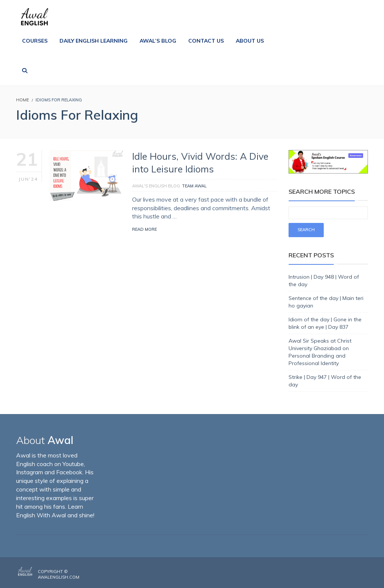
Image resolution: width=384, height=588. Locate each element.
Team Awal (194, 186)
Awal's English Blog (156, 186)
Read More (144, 229)
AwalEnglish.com (59, 577)
